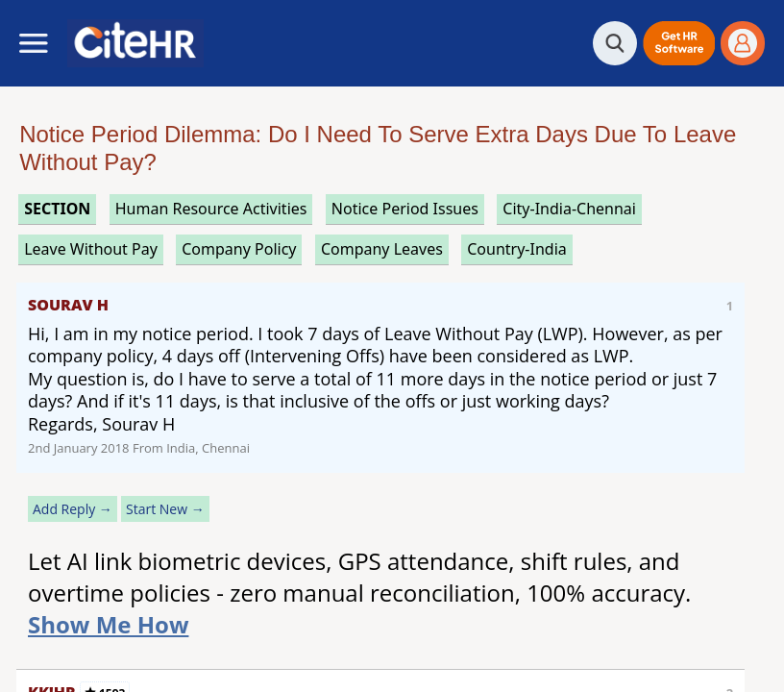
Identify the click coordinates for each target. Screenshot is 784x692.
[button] (679, 43)
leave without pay (91, 249)
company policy (239, 249)
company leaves (382, 249)
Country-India (517, 249)
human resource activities (211, 209)
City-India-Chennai (569, 209)
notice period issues (405, 209)
